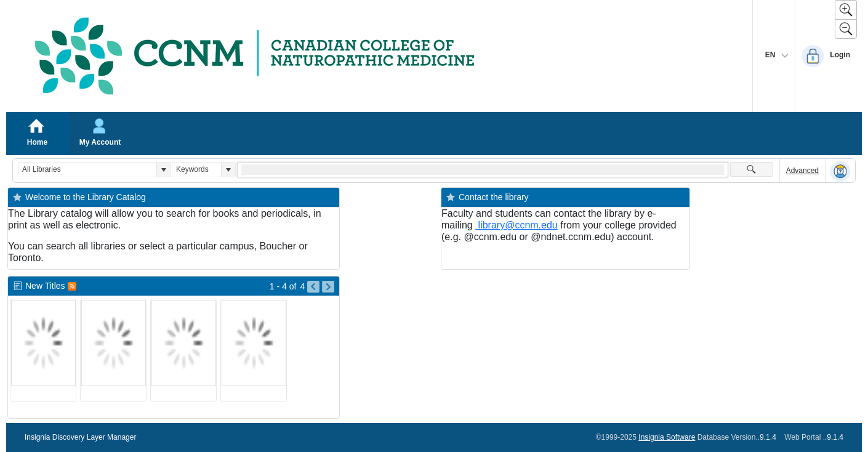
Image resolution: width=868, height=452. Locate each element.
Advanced (802, 171)
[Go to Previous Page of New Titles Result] (313, 287)
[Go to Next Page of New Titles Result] (328, 287)
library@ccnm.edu (516, 225)
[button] (163, 170)
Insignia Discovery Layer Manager (80, 437)
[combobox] (87, 170)
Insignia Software (667, 437)
